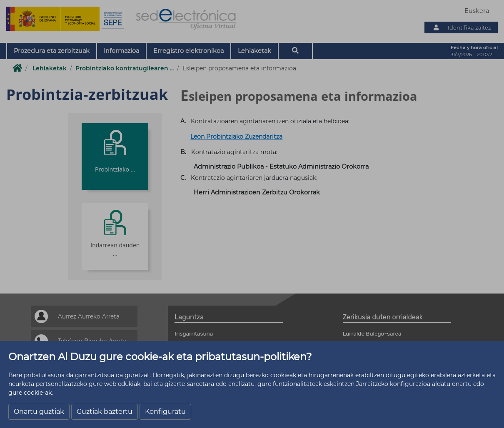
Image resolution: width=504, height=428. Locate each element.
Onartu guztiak (39, 412)
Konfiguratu (165, 412)
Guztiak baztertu (105, 412)
